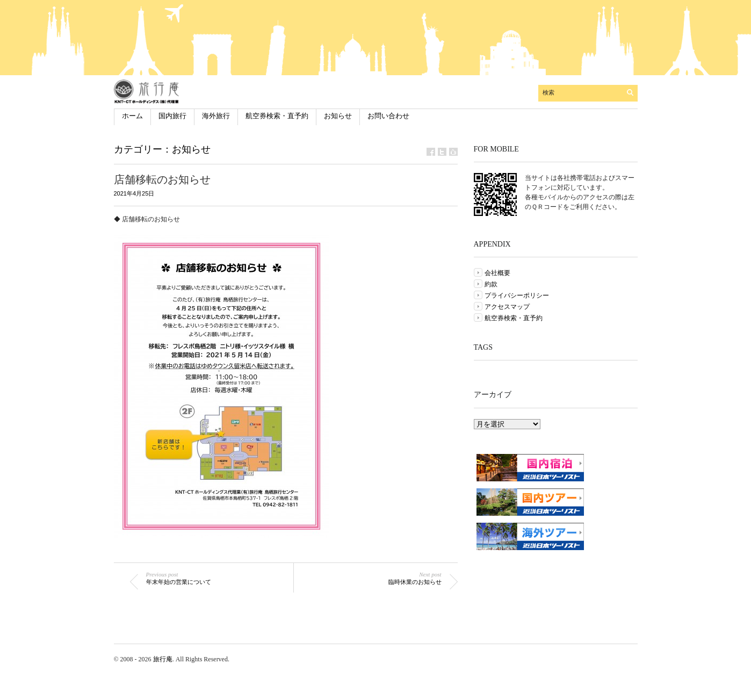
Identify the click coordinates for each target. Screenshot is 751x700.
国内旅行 (172, 116)
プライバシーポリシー (517, 295)
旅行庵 (163, 659)
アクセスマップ (507, 307)
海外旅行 (216, 116)
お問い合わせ (388, 116)
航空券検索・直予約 (277, 116)
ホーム (132, 116)
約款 (491, 284)
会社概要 (497, 273)
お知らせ (338, 116)
